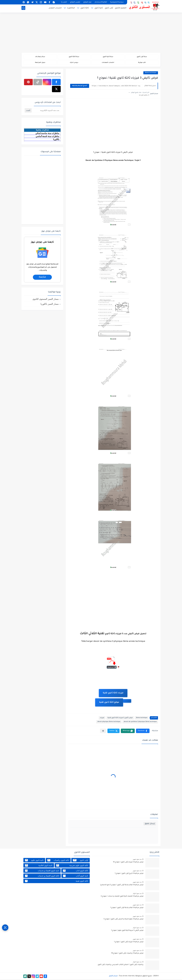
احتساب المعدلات (108, 63)
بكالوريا (56, 140)
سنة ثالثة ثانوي (74, 57)
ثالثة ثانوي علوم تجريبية (72, 866)
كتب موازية (142, 63)
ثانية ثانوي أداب (76, 876)
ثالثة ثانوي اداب (76, 871)
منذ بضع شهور (137, 860)
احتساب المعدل (55, 8)
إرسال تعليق (150, 824)
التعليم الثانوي (121, 8)
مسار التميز (113, 977)
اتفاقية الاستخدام (101, 2)
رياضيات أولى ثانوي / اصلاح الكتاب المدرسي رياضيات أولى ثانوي (121, 965)
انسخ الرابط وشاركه (80, 87)
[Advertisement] (91, 33)
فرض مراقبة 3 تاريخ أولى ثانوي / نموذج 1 (129, 874)
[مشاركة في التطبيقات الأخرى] (103, 732)
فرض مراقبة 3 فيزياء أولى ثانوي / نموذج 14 (128, 863)
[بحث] (23, 8)
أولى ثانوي (109, 8)
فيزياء (102, 719)
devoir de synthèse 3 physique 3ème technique (140, 722)
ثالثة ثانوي (85, 8)
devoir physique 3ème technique (109, 722)
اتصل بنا (64, 2)
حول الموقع (87, 2)
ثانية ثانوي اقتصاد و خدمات (42, 871)
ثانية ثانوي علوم (34, 861)
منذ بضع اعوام (137, 894)
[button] (143, 732)
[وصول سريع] (5, 926)
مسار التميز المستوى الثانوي (46, 300)
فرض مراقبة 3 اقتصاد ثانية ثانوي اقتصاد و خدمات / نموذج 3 (122, 897)
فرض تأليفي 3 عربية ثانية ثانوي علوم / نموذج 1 (127, 931)
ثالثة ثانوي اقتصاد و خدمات (42, 876)
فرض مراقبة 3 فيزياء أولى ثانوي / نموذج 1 (129, 943)
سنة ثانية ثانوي (108, 57)
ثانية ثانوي (99, 8)
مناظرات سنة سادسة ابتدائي (47, 134)
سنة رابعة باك (40, 57)
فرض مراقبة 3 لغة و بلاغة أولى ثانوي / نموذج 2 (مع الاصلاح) (122, 886)
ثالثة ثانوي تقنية (57, 882)
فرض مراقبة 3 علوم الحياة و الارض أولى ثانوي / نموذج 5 (124, 920)
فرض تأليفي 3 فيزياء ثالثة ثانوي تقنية (120, 719)
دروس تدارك (74, 63)
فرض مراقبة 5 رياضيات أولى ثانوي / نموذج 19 (127, 954)
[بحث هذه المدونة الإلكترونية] (46, 111)
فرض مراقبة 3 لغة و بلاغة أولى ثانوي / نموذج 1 (127, 908)
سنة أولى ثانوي (142, 57)
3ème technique (151, 73)
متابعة (42, 278)
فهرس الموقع (75, 2)
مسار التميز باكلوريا (50, 305)
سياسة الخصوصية (117, 2)
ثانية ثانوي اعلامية (39, 866)
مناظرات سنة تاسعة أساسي (47, 137)
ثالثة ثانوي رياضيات (58, 861)
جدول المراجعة (40, 63)
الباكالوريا (71, 8)
